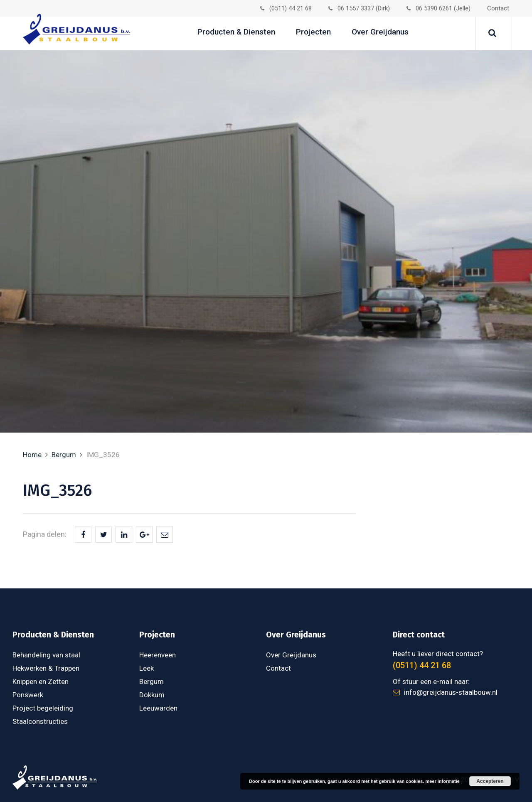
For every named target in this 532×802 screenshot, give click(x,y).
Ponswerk (28, 695)
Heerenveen (158, 655)
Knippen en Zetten (41, 681)
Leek (147, 668)
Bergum (64, 455)
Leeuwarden (158, 708)
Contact (498, 8)
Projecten (313, 32)
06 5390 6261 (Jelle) (438, 8)
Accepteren (490, 781)
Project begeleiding (43, 708)
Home (32, 455)
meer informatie (442, 781)
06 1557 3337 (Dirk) (359, 8)
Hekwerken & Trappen (46, 668)
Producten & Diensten (236, 32)
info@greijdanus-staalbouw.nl (445, 692)
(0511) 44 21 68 (286, 8)
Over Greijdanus (380, 32)
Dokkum (152, 695)
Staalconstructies (40, 721)
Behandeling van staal (46, 655)
